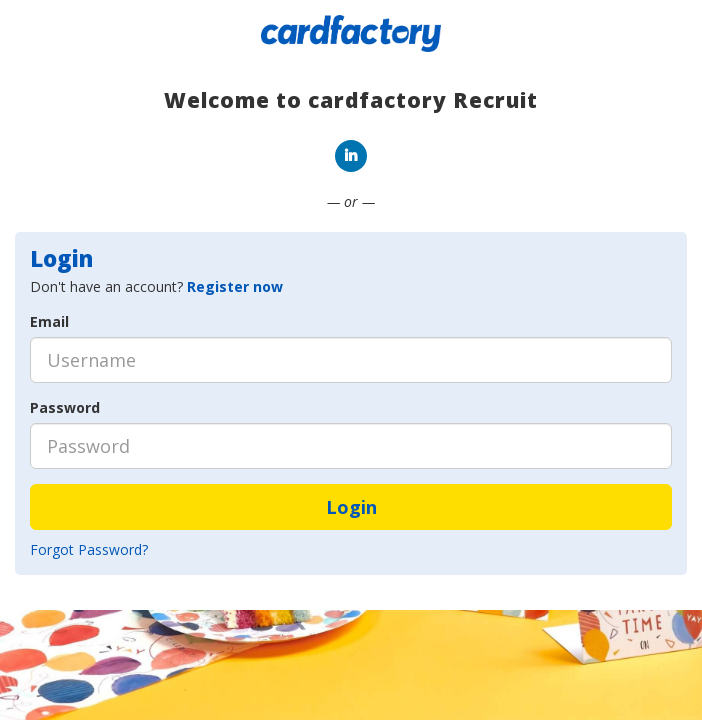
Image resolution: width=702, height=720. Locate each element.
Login (351, 507)
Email (49, 321)
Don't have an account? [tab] (156, 286)
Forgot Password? (89, 549)
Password (65, 407)
